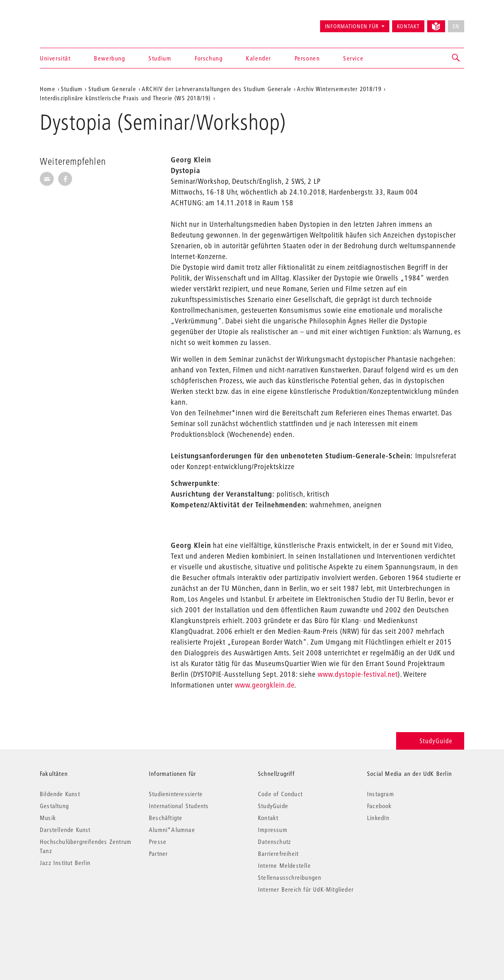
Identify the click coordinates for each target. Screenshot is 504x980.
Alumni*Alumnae (172, 830)
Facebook (380, 806)
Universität (55, 58)
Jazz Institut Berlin (65, 863)
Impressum (273, 830)
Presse (158, 842)
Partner (158, 853)
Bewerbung (109, 58)
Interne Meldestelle (284, 865)
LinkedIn (378, 818)
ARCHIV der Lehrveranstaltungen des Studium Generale (217, 89)
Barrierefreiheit (278, 853)
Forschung (209, 58)
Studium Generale (112, 89)
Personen (307, 58)
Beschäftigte (166, 818)
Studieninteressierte (176, 794)
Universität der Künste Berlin (71, 23)
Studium (160, 58)
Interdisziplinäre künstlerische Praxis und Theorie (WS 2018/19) (125, 98)
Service (353, 58)
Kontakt (408, 26)
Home (48, 89)
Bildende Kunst (60, 794)
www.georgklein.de (265, 685)
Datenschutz (274, 842)
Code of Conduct (280, 794)
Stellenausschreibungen (290, 877)
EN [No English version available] (456, 26)
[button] (456, 58)
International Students (179, 806)
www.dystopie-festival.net (358, 674)
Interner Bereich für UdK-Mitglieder (306, 889)
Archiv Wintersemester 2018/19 (339, 89)
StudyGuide (430, 741)
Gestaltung (54, 806)
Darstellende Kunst (65, 830)
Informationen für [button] (352, 26)
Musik (48, 818)
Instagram (381, 794)
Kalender (259, 58)
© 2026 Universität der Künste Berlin (81, 923)
